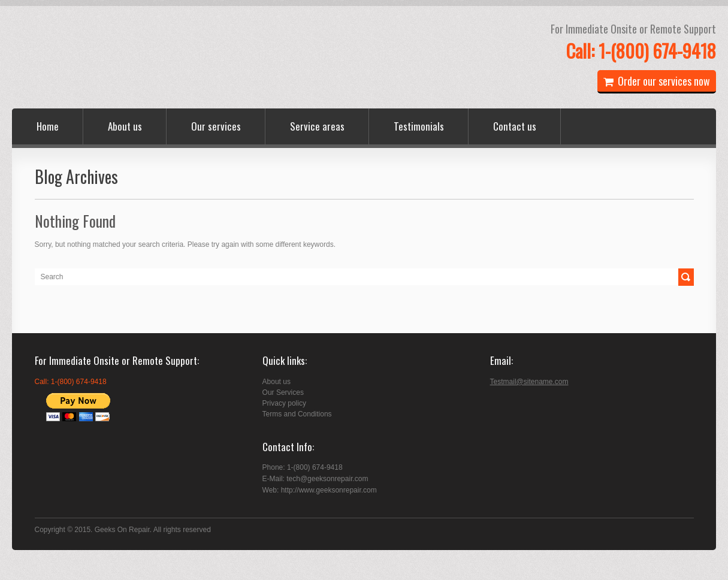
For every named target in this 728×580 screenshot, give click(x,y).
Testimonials (419, 126)
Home (48, 126)
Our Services (283, 392)
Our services (216, 126)
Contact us (515, 126)
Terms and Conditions (297, 414)
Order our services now (657, 81)
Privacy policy (284, 403)
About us (125, 126)
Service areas (317, 126)
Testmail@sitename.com (529, 382)
